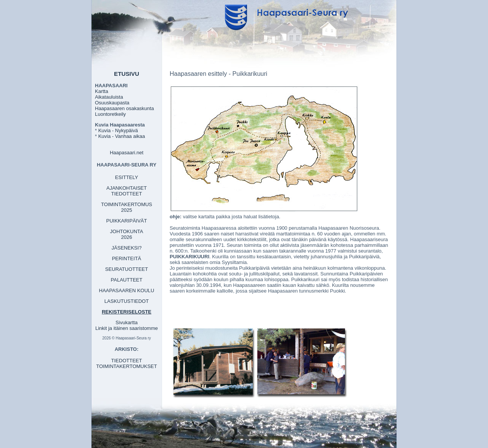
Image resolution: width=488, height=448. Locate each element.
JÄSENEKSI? (127, 248)
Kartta (102, 91)
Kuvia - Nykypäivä (118, 130)
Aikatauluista (109, 97)
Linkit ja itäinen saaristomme (127, 328)
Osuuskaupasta (112, 103)
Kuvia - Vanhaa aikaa (122, 136)
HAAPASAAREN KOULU (127, 290)
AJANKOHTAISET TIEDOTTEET (127, 191)
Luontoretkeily (110, 114)
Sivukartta (127, 322)
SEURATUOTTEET (127, 269)
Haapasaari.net (127, 153)
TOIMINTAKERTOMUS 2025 (127, 207)
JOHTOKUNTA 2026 (127, 234)
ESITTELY (127, 177)
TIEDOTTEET (127, 361)
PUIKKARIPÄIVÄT (127, 221)
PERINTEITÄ (127, 258)
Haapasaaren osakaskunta (124, 108)
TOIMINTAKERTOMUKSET (126, 366)
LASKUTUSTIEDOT (127, 301)
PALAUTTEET (127, 280)
